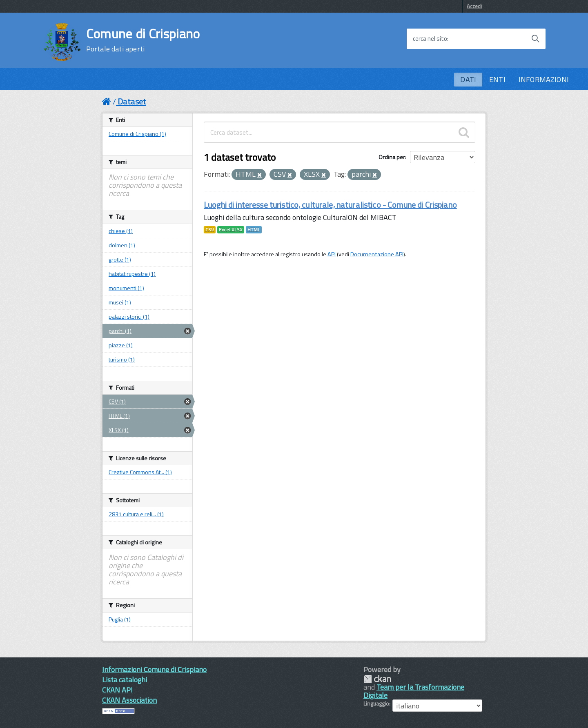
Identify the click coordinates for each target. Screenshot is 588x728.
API (332, 254)
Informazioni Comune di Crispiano (154, 669)
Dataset (132, 101)
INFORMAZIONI (544, 79)
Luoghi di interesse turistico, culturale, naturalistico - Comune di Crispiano (330, 205)
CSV (210, 230)
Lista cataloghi (125, 680)
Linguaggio (376, 704)
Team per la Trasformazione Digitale (414, 691)
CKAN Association (129, 700)
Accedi (474, 6)
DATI (468, 79)
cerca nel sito (430, 39)
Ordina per (392, 157)
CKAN (377, 679)
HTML (254, 230)
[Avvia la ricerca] (535, 39)
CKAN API (117, 690)
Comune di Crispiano (143, 40)
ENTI (497, 79)
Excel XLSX (231, 230)
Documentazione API (377, 254)
